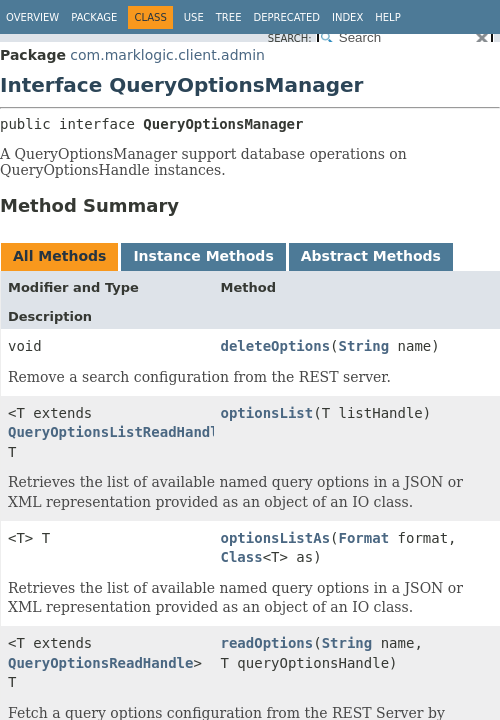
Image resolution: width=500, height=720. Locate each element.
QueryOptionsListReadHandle (117, 432)
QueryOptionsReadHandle (100, 663)
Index (347, 17)
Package (94, 17)
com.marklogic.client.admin (167, 55)
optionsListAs (276, 538)
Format (364, 538)
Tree (229, 17)
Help (387, 17)
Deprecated (286, 17)
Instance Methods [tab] (203, 256)
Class (242, 557)
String (364, 346)
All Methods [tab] (59, 256)
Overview (32, 17)
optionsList (267, 413)
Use (194, 17)
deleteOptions (276, 346)
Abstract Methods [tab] (371, 256)
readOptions (267, 643)
